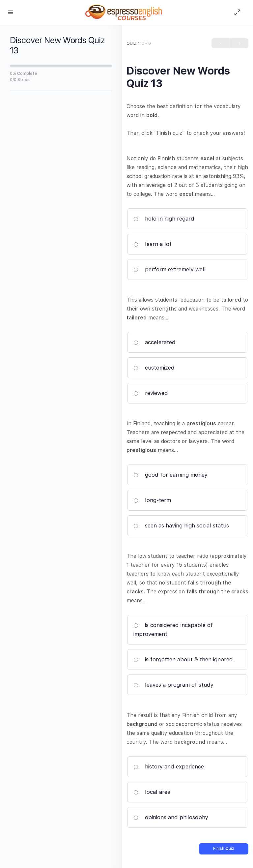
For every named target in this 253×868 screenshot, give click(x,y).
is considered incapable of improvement (173, 629)
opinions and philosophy (171, 817)
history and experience (169, 766)
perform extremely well (170, 269)
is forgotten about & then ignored (183, 659)
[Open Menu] (11, 12)
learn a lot (153, 244)
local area (152, 792)
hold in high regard (164, 219)
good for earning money (170, 475)
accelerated (155, 342)
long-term (152, 500)
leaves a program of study (173, 685)
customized (154, 368)
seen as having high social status (181, 525)
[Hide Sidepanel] (239, 13)
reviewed (151, 393)
